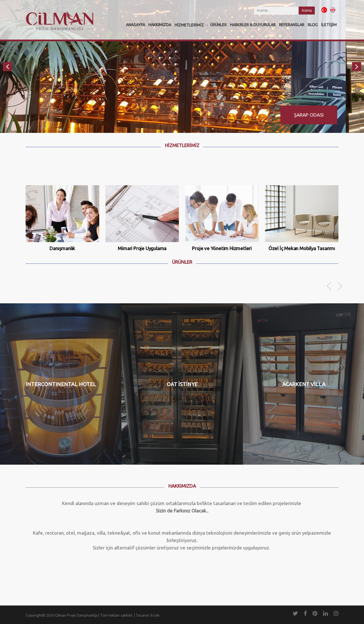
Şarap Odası (327, 115)
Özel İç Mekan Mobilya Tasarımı (302, 248)
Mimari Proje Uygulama (142, 248)
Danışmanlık (62, 248)
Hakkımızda (160, 25)
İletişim (329, 25)
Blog (313, 25)
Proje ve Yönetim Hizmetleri (222, 248)
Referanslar (292, 25)
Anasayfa (136, 25)
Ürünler (218, 25)
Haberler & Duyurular (253, 25)
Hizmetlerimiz (189, 25)
